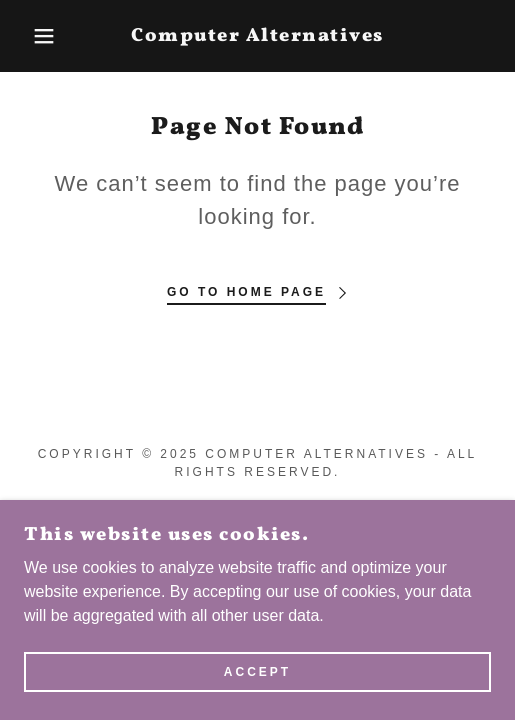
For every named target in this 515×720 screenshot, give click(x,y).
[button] (36, 36)
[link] (257, 36)
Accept (257, 672)
